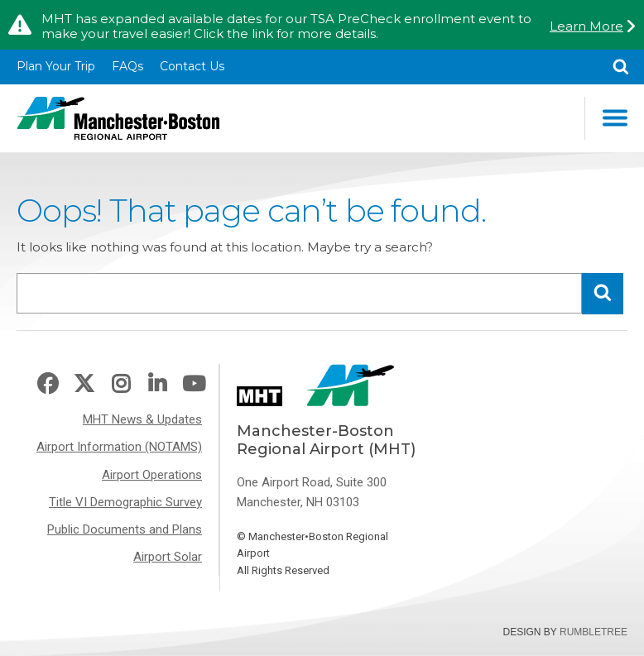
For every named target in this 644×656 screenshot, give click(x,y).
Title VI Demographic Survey (125, 502)
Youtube (194, 384)
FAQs (127, 66)
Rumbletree (594, 632)
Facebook (48, 384)
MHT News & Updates (142, 419)
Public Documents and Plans (125, 529)
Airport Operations (152, 475)
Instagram (121, 384)
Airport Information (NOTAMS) (119, 447)
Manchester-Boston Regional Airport (118, 118)
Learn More (586, 26)
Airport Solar (168, 557)
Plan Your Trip (56, 66)
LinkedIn (157, 384)
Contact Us (192, 66)
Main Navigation (615, 118)
